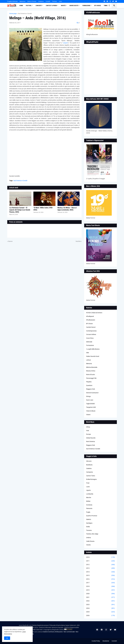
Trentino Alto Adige (92, 534)
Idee (88, 353)
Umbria (89, 538)
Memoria (89, 364)
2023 (101, 605)
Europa (89, 434)
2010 (101, 557)
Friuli (88, 483)
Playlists (89, 382)
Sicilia (88, 527)
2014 (101, 572)
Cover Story (90, 338)
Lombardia (90, 494)
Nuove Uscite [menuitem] (74, 6)
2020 (101, 594)
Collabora (41, 1)
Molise (88, 501)
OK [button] (7, 638)
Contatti (48, 1)
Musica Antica (91, 371)
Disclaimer (106, 641)
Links (60, 1)
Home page (13, 13)
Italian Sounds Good (93, 356)
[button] (109, 6)
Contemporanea (91, 331)
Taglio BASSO (90, 404)
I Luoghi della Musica (93, 349)
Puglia (88, 512)
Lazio (88, 487)
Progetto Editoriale (12, 1)
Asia (88, 431)
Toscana (89, 530)
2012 (101, 565)
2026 (101, 616)
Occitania (89, 505)
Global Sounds (91, 438)
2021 (101, 597)
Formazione (90, 345)
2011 (101, 561)
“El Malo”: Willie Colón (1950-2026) (43, 209)
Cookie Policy (96, 641)
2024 (101, 608)
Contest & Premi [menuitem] (51, 6)
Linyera (65, 43)
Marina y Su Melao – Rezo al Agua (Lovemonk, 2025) (67, 209)
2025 (101, 612)
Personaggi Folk (91, 378)
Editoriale (89, 342)
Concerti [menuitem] (39, 6)
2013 (101, 568)
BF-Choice (89, 324)
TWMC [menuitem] (106, 6)
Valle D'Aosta (90, 541)
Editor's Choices (32, 1)
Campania (89, 472)
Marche (89, 497)
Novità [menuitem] (63, 6)
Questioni (89, 385)
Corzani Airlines (91, 334)
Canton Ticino (91, 476)
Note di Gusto (91, 374)
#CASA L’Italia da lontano (94, 313)
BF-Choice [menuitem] (98, 6)
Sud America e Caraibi (25, 13)
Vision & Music (91, 411)
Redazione (22, 1)
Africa (88, 427)
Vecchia (78, 241)
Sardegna (89, 523)
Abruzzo (89, 461)
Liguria (88, 490)
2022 (101, 601)
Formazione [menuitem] (86, 6)
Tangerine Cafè (91, 407)
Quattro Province (92, 516)
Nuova (10, 241)
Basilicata (89, 465)
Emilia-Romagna (91, 479)
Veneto (88, 545)
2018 (101, 586)
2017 (101, 583)
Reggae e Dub (91, 389)
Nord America (91, 441)
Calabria (89, 468)
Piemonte (89, 508)
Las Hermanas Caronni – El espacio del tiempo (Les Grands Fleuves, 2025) (20, 210)
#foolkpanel (90, 316)
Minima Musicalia (92, 367)
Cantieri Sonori (91, 327)
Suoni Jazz (90, 400)
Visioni (88, 415)
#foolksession (91, 320)
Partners (55, 1)
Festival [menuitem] (29, 6)
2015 (101, 576)
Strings (88, 396)
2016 (101, 579)
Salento (89, 519)
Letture (89, 360)
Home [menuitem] (21, 6)
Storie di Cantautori (92, 393)
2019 (101, 590)
